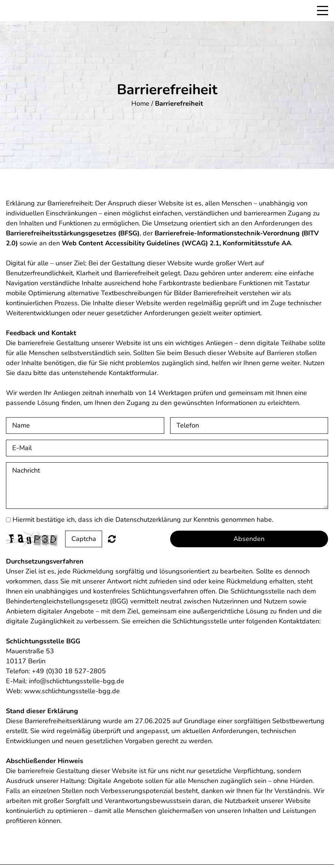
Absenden (249, 539)
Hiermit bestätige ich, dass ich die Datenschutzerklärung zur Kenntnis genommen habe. (143, 520)
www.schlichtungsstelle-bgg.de (72, 691)
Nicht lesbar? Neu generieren (112, 539)
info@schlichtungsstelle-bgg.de (77, 681)
